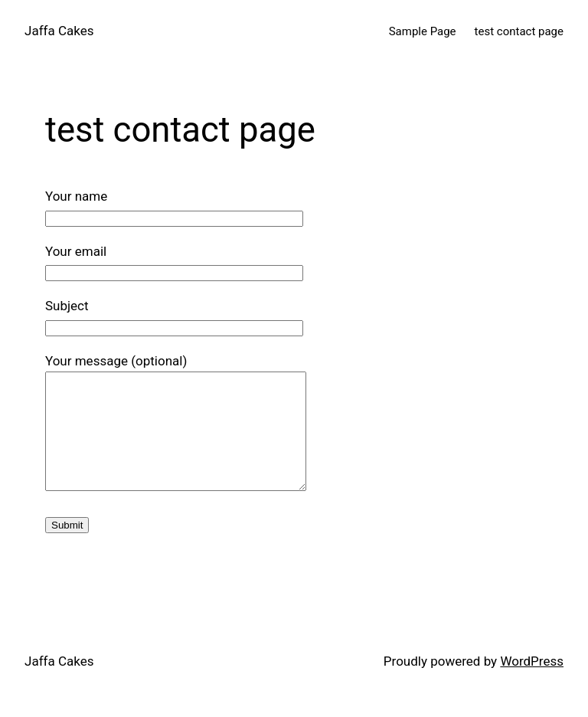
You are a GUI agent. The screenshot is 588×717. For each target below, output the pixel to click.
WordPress (532, 684)
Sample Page (423, 31)
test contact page (519, 31)
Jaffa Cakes (59, 31)
